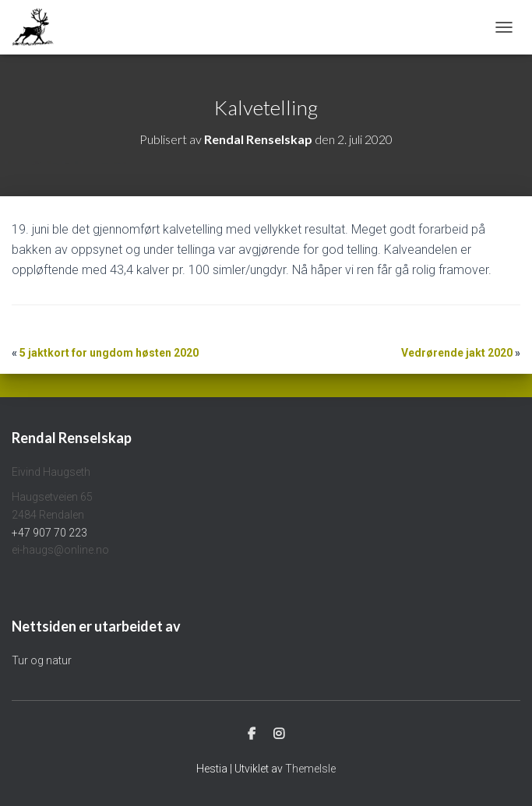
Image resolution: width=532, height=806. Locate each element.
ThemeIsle (310, 769)
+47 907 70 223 (49, 533)
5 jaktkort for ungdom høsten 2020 (109, 353)
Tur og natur (42, 660)
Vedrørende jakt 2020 (457, 353)
